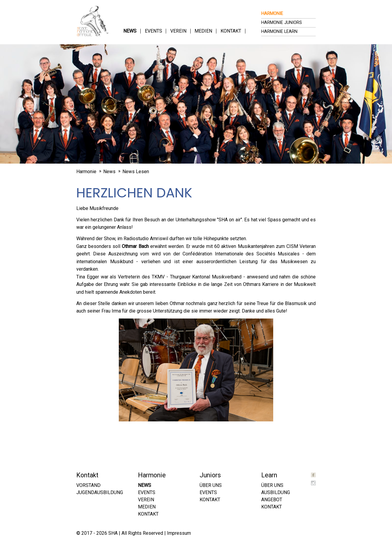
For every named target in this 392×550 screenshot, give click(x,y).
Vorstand (88, 485)
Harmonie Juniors (282, 23)
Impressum (179, 533)
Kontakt (231, 31)
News (130, 31)
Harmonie (272, 14)
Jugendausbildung (100, 492)
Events (154, 31)
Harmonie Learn (279, 32)
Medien (203, 31)
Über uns (211, 485)
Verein (178, 31)
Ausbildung (276, 492)
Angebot (272, 500)
